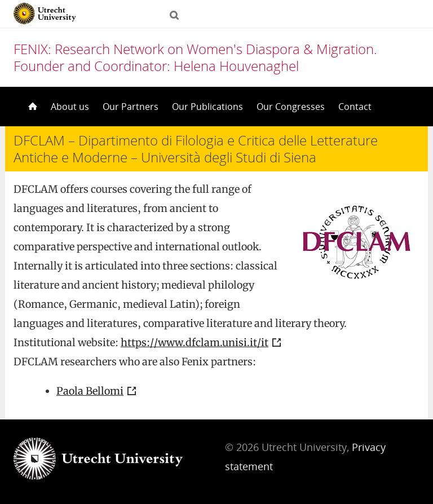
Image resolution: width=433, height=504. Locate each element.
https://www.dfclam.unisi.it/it (195, 342)
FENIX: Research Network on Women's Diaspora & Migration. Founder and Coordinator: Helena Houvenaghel (195, 57)
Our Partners (131, 107)
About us (70, 107)
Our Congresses (291, 107)
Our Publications (207, 107)
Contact (355, 107)
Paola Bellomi (90, 391)
